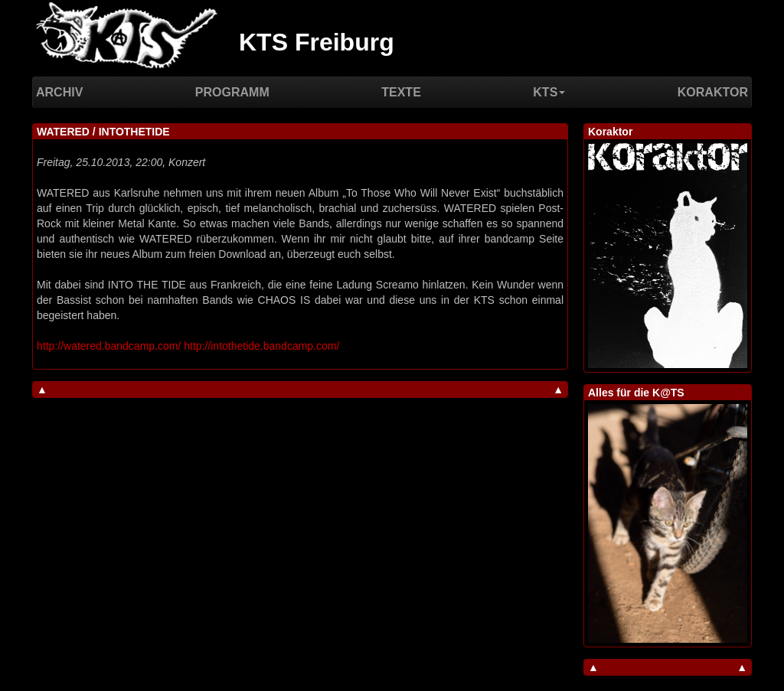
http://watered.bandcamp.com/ (109, 346)
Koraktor (713, 92)
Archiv (59, 92)
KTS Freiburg (317, 42)
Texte (401, 92)
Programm (232, 92)
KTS (549, 92)
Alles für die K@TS (636, 393)
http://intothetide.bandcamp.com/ (261, 346)
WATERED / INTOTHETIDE (103, 132)
